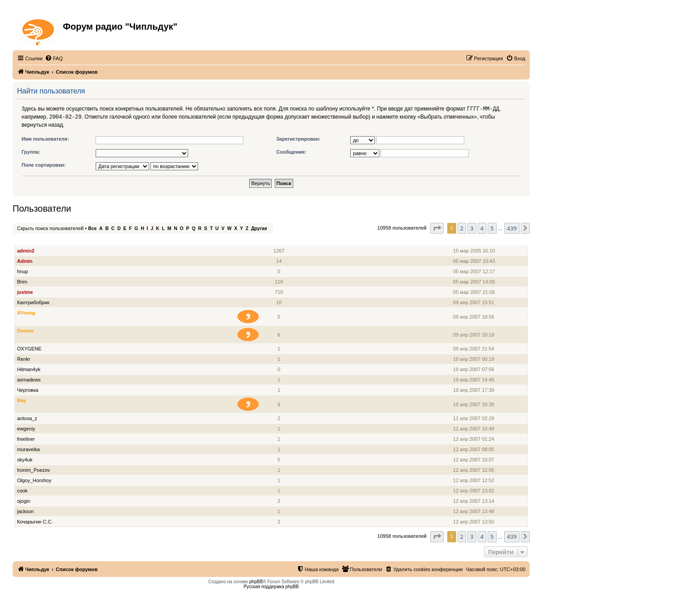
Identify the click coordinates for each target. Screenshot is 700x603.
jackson (25, 510)
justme (25, 291)
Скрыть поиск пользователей (50, 227)
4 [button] (482, 227)
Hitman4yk (29, 368)
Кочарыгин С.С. (35, 521)
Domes (25, 330)
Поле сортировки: (44, 164)
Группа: (31, 151)
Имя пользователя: (45, 138)
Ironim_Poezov (33, 469)
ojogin (24, 500)
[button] (437, 227)
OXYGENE (29, 348)
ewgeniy (26, 428)
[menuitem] (54, 58)
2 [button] (462, 227)
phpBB (256, 581)
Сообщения (280, 240)
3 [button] (472, 227)
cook (22, 490)
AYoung (26, 312)
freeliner (26, 438)
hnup (22, 270)
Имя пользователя (40, 240)
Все (92, 228)
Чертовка (28, 389)
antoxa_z (27, 417)
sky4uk (25, 459)
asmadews (29, 379)
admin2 (26, 250)
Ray (22, 399)
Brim (22, 281)
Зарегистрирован (475, 240)
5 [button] (492, 227)
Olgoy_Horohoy (34, 479)
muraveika (29, 448)
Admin (25, 260)
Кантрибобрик (33, 301)
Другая (259, 228)
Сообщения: (291, 151)
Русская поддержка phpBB (271, 586)
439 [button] (512, 227)
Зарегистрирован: (298, 138)
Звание (252, 240)
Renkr (24, 358)
